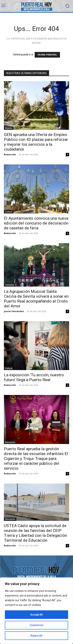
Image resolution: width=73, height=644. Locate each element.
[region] (36, 611)
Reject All (36, 636)
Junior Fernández (14, 311)
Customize (36, 625)
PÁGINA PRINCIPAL (47, 55)
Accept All (36, 615)
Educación (10, 442)
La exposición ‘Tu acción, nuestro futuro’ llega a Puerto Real (34, 377)
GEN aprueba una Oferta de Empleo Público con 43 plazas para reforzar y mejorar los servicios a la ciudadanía (36, 142)
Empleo (9, 128)
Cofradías (10, 285)
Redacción (10, 154)
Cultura (9, 212)
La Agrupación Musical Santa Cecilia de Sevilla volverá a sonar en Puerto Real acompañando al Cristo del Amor (36, 299)
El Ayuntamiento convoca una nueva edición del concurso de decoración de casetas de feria (36, 223)
